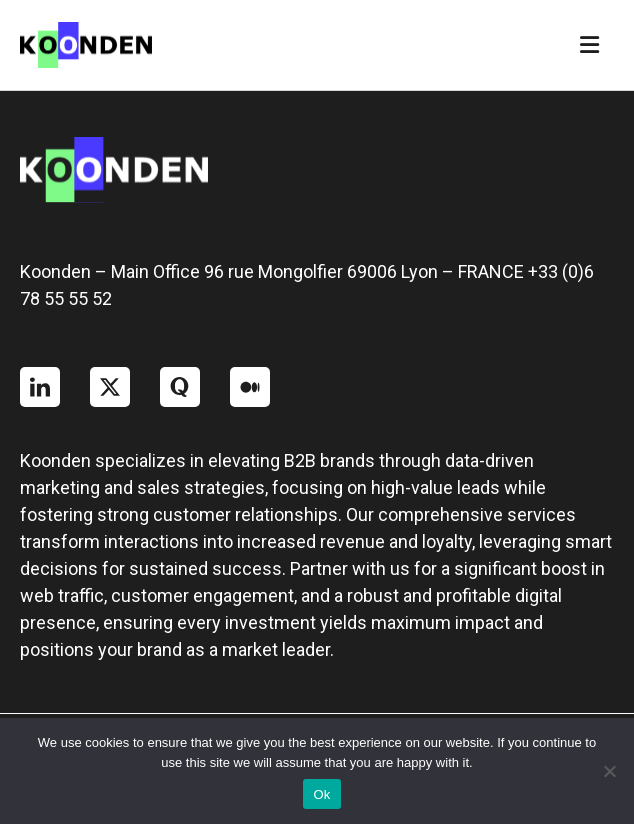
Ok (321, 794)
